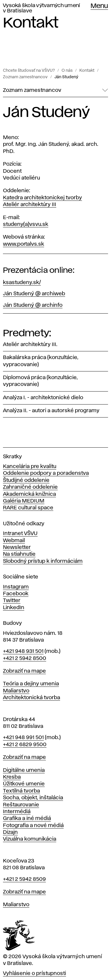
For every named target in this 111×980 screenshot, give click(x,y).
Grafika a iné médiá (27, 818)
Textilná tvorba (21, 791)
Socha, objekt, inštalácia (33, 798)
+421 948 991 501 (23, 738)
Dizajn (10, 832)
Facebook (16, 594)
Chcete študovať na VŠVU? (29, 71)
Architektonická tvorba (32, 698)
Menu (99, 6)
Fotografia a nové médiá (33, 826)
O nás (67, 71)
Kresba (12, 777)
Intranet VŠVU (20, 534)
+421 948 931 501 (23, 651)
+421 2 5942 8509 (24, 879)
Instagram (16, 587)
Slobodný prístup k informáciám (43, 561)
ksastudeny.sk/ (22, 283)
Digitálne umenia (24, 770)
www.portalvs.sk (24, 244)
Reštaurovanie (21, 805)
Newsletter (17, 547)
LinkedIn (14, 608)
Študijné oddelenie (26, 480)
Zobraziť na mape (24, 671)
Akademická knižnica (29, 494)
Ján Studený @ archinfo (33, 305)
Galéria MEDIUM (24, 501)
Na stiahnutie (19, 554)
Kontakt (87, 71)
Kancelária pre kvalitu (30, 467)
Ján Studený (66, 77)
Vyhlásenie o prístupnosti (34, 974)
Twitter (12, 601)
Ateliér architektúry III (30, 205)
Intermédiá (17, 812)
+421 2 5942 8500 (25, 658)
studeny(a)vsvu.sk (26, 224)
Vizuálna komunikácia (30, 839)
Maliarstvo (16, 691)
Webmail (14, 541)
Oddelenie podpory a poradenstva (46, 473)
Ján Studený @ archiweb (34, 294)
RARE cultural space (28, 508)
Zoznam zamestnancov (25, 77)
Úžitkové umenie (24, 784)
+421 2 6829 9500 (25, 745)
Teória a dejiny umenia (31, 684)
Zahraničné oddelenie (30, 487)
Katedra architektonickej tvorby (42, 198)
